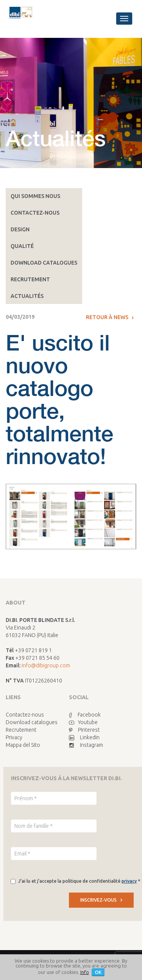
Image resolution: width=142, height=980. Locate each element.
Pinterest (84, 730)
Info (85, 972)
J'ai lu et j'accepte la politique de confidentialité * (79, 881)
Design (20, 229)
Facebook (85, 715)
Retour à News (110, 317)
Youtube (83, 722)
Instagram (86, 745)
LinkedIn (84, 737)
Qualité (22, 246)
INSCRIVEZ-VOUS (101, 900)
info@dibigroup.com (46, 665)
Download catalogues (44, 263)
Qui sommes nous (35, 196)
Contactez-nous (35, 213)
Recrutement (30, 279)
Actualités (27, 296)
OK (98, 972)
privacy (129, 881)
